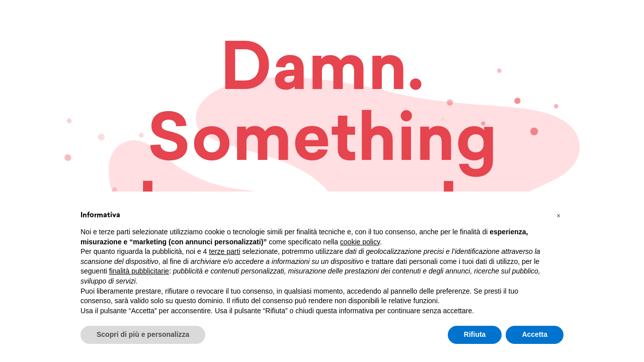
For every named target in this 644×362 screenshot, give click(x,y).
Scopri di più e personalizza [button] (143, 334)
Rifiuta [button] (475, 334)
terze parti (224, 251)
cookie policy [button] (360, 242)
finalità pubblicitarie (139, 271)
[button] (558, 216)
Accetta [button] (535, 334)
